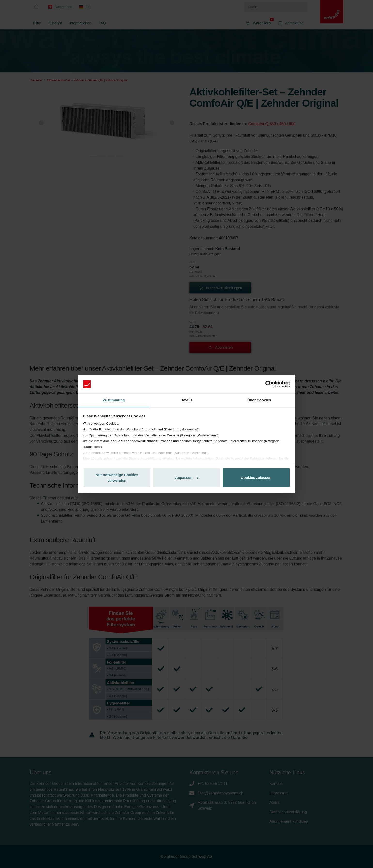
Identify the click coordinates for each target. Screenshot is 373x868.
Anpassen (187, 477)
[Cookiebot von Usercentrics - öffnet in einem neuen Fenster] (269, 384)
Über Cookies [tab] (259, 400)
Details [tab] (186, 400)
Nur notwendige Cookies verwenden (117, 477)
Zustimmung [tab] (114, 400)
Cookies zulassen (256, 477)
